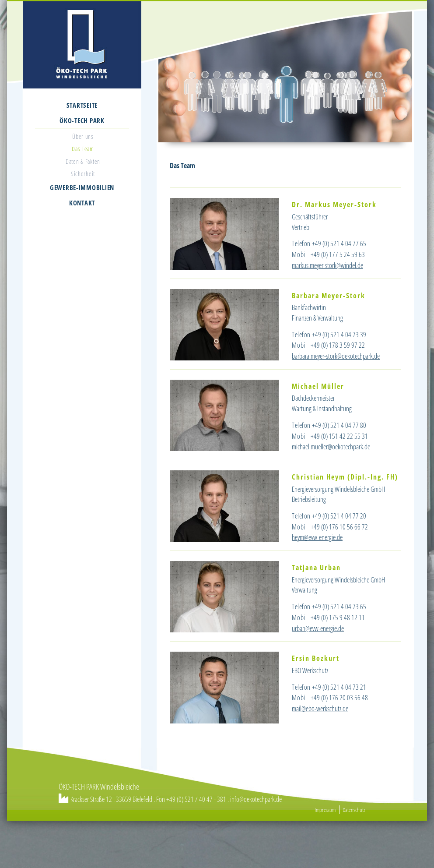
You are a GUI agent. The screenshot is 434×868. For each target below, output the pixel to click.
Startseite (82, 105)
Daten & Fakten (83, 161)
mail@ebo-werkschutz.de (320, 709)
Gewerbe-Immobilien (82, 187)
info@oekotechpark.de (256, 799)
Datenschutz (354, 810)
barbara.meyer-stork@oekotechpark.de (336, 356)
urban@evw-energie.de (318, 628)
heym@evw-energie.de (317, 537)
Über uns (83, 136)
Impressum (325, 810)
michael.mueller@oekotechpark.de (331, 447)
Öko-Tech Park (82, 120)
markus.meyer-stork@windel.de (327, 265)
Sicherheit (83, 174)
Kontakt (82, 203)
